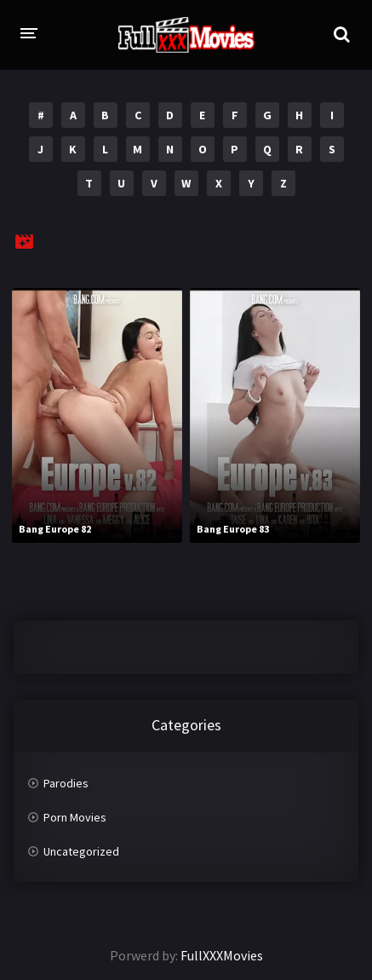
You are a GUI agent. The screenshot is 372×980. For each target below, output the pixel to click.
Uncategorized (81, 851)
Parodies (66, 783)
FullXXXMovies (222, 955)
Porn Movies (75, 817)
